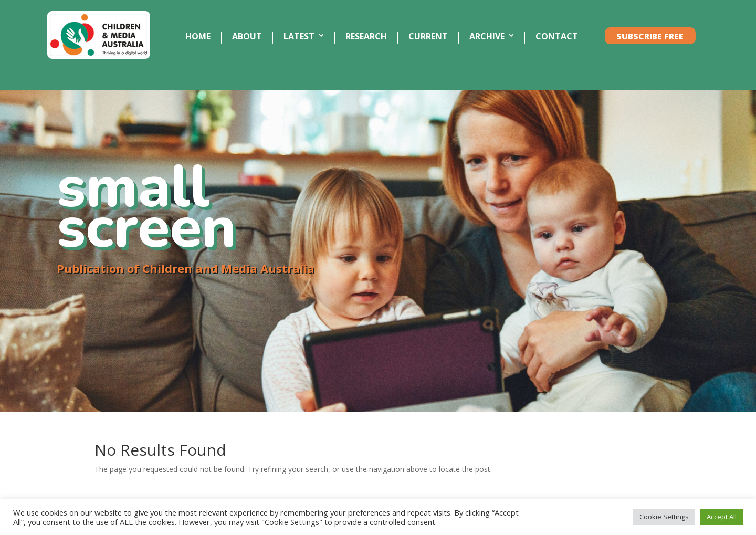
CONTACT (557, 37)
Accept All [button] (722, 517)
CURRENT (428, 37)
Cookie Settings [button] (664, 517)
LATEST (299, 37)
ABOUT (247, 37)
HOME (198, 37)
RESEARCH (366, 37)
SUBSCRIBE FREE (650, 37)
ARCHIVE (487, 37)
